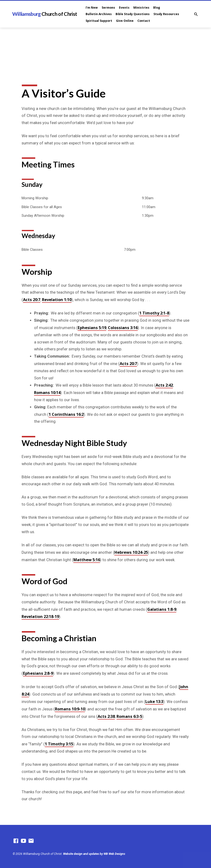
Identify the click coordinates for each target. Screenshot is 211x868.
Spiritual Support (99, 21)
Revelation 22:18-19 (40, 616)
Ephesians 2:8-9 (38, 673)
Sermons (108, 8)
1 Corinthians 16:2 (66, 414)
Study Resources (166, 14)
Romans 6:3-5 (129, 716)
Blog (157, 8)
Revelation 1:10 (57, 300)
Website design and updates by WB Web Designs (94, 854)
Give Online (125, 21)
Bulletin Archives (99, 14)
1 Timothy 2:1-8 (154, 313)
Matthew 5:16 (87, 560)
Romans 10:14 (47, 392)
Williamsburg (45, 14)
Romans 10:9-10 (70, 709)
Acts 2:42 (164, 385)
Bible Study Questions (133, 14)
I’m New (92, 8)
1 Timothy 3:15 (59, 744)
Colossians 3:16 (123, 328)
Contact (144, 21)
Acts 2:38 (106, 716)
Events (124, 8)
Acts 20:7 (32, 300)
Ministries (141, 8)
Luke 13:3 (154, 701)
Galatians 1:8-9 (162, 609)
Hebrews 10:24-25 (131, 552)
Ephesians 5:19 (92, 328)
